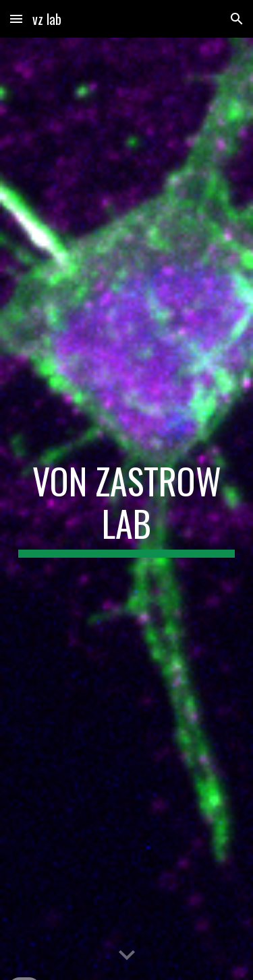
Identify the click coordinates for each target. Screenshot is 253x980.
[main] (127, 509)
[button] (16, 19)
